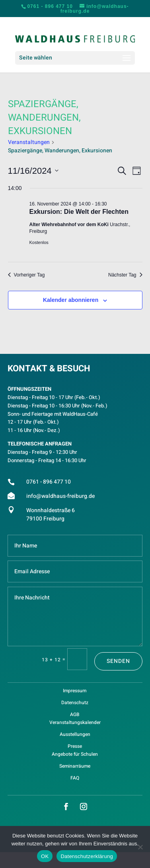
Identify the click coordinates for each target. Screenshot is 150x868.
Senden (118, 661)
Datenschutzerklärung (87, 856)
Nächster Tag (125, 275)
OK (45, 856)
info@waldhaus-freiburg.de (60, 496)
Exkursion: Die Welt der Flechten (79, 212)
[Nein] (140, 847)
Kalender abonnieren (71, 300)
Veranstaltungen (29, 142)
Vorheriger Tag (26, 275)
